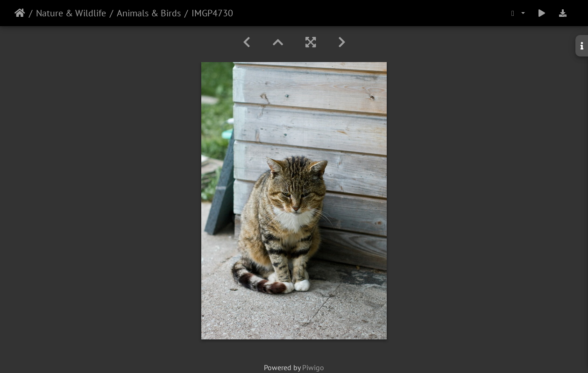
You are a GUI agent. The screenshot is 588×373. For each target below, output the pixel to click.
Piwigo (313, 367)
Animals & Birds (149, 13)
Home (20, 13)
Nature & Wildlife (71, 13)
